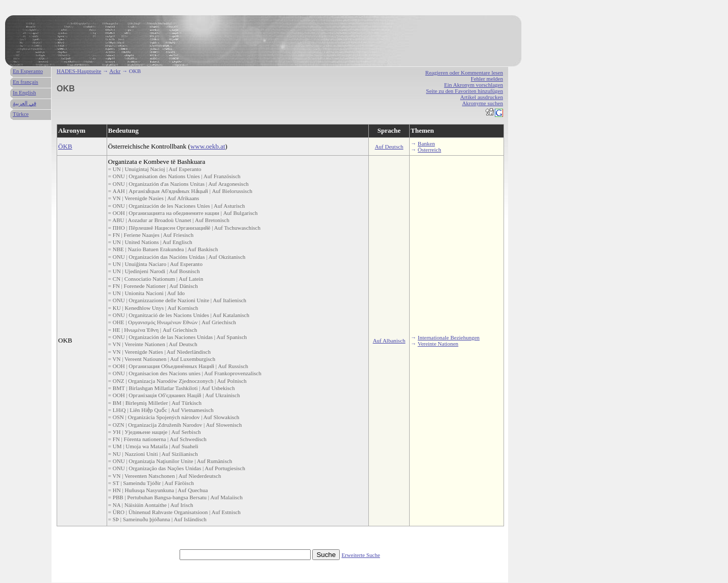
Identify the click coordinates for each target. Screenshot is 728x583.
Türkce (21, 114)
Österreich (430, 150)
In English (24, 92)
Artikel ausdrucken (482, 97)
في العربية (24, 103)
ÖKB (65, 146)
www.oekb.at (208, 146)
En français (26, 82)
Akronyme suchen (483, 103)
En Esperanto (28, 71)
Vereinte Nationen (438, 344)
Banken (426, 143)
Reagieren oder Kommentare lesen (464, 72)
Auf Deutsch (389, 147)
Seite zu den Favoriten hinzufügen (465, 91)
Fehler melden (487, 79)
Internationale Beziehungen (449, 337)
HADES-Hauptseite (79, 71)
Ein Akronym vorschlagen (474, 85)
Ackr (115, 71)
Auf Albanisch (389, 341)
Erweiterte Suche (360, 555)
